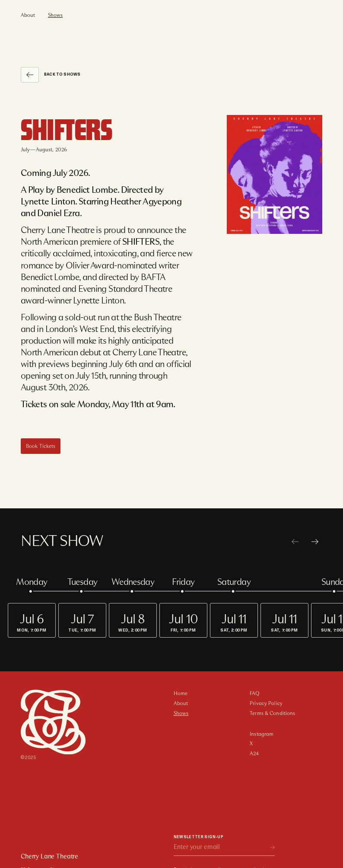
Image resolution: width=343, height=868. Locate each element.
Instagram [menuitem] (262, 734)
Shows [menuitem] (55, 15)
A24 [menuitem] (254, 753)
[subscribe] (272, 848)
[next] (315, 542)
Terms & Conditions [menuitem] (272, 713)
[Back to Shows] (30, 75)
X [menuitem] (251, 744)
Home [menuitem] (181, 693)
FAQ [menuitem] (254, 693)
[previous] (295, 542)
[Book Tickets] (41, 446)
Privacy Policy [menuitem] (266, 703)
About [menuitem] (28, 15)
